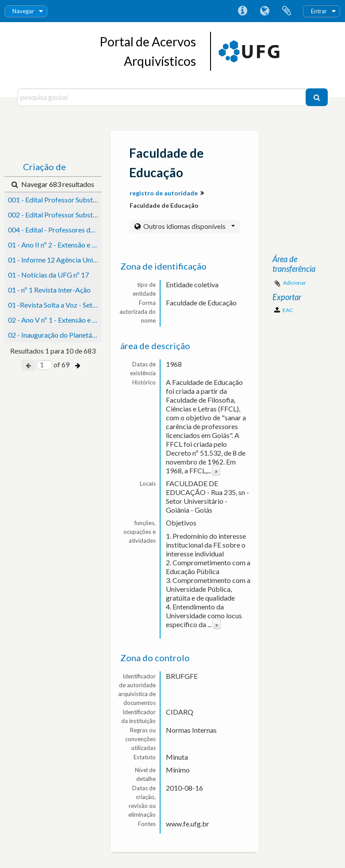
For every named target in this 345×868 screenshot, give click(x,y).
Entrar (319, 11)
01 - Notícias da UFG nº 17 (48, 275)
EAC (284, 310)
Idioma (264, 11)
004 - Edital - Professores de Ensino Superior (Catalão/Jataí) (55, 230)
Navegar (23, 11)
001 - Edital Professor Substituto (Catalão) (55, 200)
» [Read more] (216, 470)
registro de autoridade (164, 193)
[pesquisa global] (163, 97)
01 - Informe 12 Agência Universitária (55, 260)
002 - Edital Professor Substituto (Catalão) (55, 215)
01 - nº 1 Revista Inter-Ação (49, 290)
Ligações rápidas (242, 11)
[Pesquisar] (317, 97)
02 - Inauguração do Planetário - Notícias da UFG (55, 335)
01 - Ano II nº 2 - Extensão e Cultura (55, 245)
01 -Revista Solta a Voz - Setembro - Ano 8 (55, 305)
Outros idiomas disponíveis (188, 226)
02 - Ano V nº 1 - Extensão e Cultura (55, 320)
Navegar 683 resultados (53, 184)
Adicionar (295, 283)
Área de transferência (287, 11)
